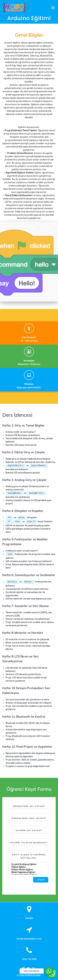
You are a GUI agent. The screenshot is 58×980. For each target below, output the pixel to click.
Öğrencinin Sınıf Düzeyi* (29, 822)
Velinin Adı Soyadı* (29, 834)
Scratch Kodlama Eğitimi (29, 864)
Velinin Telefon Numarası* (29, 846)
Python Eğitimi (29, 867)
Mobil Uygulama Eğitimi (29, 872)
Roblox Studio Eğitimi (29, 870)
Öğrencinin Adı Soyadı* (29, 810)
